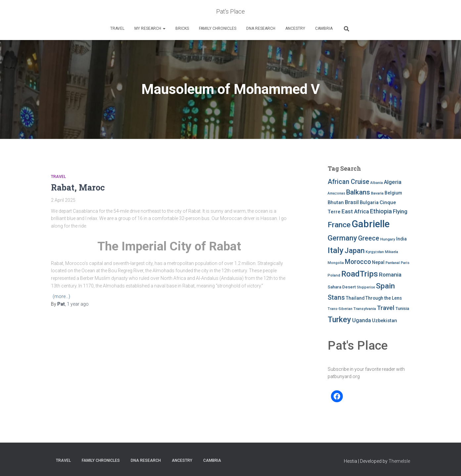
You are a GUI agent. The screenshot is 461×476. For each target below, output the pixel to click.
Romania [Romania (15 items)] (390, 275)
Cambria (324, 28)
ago (78, 304)
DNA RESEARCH (261, 28)
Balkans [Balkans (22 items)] (358, 192)
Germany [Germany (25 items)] (342, 238)
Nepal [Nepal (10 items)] (378, 262)
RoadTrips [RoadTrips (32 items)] (360, 274)
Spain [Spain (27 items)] (385, 286)
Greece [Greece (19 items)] (369, 238)
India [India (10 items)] (401, 239)
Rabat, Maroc (78, 187)
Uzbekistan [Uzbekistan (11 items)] (385, 321)
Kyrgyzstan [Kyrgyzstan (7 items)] (375, 252)
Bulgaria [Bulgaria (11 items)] (369, 202)
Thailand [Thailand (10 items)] (355, 298)
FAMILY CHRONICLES (218, 28)
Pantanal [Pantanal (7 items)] (393, 263)
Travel (117, 28)
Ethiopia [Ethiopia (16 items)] (381, 211)
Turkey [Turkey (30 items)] (339, 320)
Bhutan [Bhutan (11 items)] (336, 202)
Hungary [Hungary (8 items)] (388, 239)
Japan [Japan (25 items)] (355, 251)
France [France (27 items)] (339, 225)
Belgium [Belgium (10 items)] (393, 193)
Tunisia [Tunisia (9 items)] (402, 308)
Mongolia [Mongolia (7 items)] (336, 263)
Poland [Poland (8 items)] (334, 275)
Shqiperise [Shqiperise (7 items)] (366, 287)
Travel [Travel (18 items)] (386, 308)
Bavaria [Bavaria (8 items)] (377, 193)
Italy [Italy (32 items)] (336, 250)
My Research (150, 28)
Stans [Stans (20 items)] (336, 298)
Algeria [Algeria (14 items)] (393, 182)
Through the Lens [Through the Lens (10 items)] (384, 298)
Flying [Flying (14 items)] (400, 211)
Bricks (182, 28)
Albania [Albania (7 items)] (377, 183)
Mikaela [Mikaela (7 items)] (392, 252)
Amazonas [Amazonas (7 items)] (336, 193)
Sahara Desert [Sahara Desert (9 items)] (342, 287)
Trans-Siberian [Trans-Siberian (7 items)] (340, 309)
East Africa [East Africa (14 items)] (355, 211)
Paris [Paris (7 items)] (405, 263)
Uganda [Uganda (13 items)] (362, 320)
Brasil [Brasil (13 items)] (352, 202)
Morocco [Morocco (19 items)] (358, 262)
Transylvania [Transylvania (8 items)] (365, 309)
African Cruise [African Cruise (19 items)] (348, 182)
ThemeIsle (399, 461)
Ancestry (295, 28)
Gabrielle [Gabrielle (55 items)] (370, 224)
